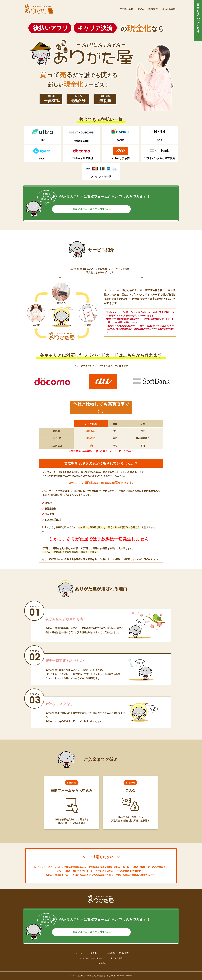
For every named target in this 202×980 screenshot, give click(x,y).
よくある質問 (169, 9)
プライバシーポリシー (92, 958)
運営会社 (153, 9)
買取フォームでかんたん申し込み (101, 209)
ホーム (79, 953)
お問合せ (102, 963)
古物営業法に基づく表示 (118, 953)
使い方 (141, 9)
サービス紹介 (126, 9)
